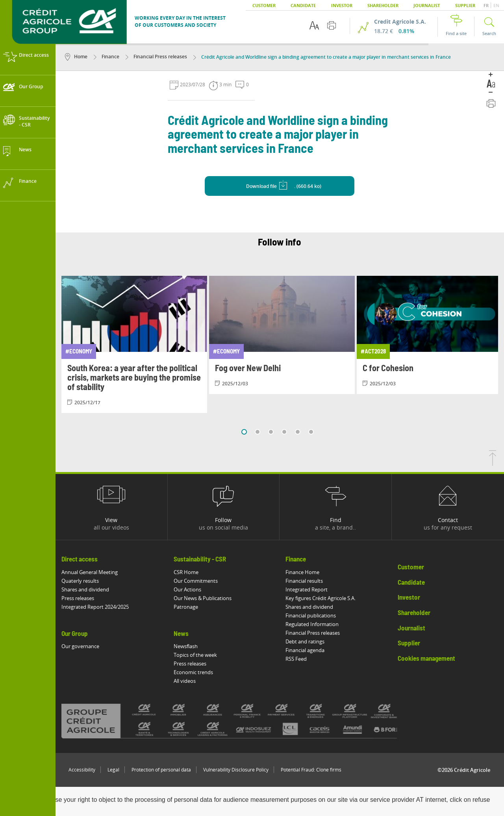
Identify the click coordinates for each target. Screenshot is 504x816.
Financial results (305, 581)
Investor (342, 5)
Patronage (186, 607)
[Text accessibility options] (314, 25)
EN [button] (496, 5)
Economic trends (193, 672)
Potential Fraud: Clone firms (311, 770)
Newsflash (186, 646)
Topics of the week (195, 655)
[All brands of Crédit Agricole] (242, 721)
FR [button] (487, 5)
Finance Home (303, 572)
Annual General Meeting (90, 572)
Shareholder (383, 5)
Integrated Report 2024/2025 (95, 607)
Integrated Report (307, 589)
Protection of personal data (161, 770)
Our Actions (187, 589)
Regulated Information (312, 624)
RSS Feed (296, 659)
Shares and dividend (85, 589)
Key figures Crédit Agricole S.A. (321, 598)
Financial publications (311, 615)
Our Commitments (196, 581)
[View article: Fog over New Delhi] (282, 335)
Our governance (80, 646)
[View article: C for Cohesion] (430, 335)
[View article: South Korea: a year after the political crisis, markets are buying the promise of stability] (134, 344)
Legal (113, 770)
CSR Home (186, 572)
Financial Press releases (156, 57)
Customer (264, 5)
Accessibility (82, 770)
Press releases (78, 598)
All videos (185, 681)
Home (76, 57)
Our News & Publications (203, 598)
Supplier (465, 5)
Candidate (303, 5)
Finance (107, 57)
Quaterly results (80, 581)
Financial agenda (305, 650)
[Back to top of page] (493, 463)
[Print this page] (332, 25)
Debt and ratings (305, 641)
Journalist (427, 5)
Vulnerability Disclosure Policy (236, 770)
